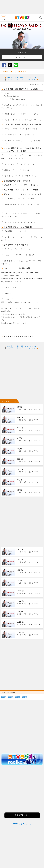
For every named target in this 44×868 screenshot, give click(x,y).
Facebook (4, 65)
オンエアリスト (21, 57)
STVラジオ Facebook (22, 824)
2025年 (11, 697)
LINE (16, 65)
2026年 (4, 697)
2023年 (25, 697)
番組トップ (22, 52)
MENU (4, 18)
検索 (40, 18)
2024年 (18, 697)
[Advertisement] (22, 7)
